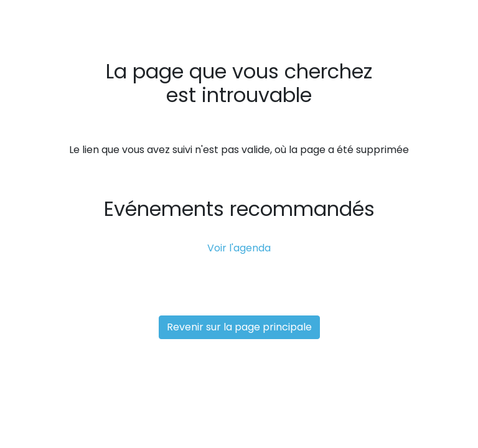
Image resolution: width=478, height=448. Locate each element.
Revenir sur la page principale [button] (239, 327)
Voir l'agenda (239, 248)
